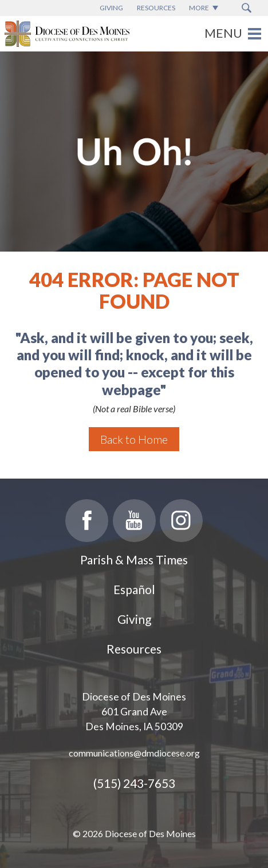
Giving (134, 619)
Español (134, 589)
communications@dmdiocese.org (134, 753)
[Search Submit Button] (247, 8)
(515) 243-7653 (134, 783)
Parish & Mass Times (134, 560)
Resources (134, 649)
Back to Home (134, 439)
